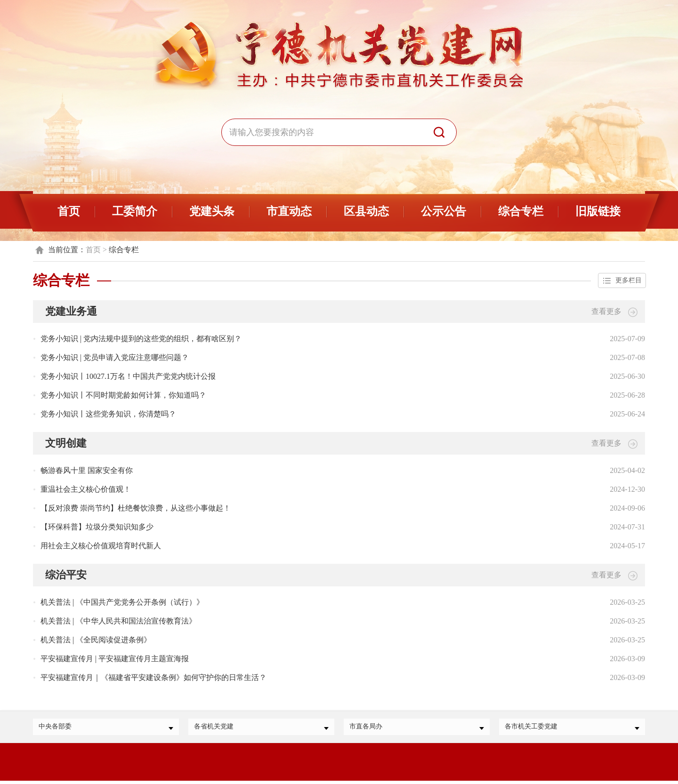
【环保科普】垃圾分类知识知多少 (97, 528)
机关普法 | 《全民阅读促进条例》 (96, 641)
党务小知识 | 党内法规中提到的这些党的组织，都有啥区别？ (141, 340)
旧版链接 (598, 211)
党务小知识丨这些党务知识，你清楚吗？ (108, 415)
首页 (69, 211)
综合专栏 (521, 211)
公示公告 (444, 211)
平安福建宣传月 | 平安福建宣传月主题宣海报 (115, 660)
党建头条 (212, 211)
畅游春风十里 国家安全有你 (87, 471)
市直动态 (289, 211)
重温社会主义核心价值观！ (86, 490)
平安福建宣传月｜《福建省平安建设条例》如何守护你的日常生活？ (153, 678)
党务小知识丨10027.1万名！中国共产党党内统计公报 (128, 377)
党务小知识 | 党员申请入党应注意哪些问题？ (115, 358)
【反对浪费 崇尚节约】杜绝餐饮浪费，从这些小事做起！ (136, 509)
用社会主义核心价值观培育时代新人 (101, 547)
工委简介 (135, 211)
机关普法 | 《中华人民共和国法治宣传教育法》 (118, 622)
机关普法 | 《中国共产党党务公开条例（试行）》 (122, 603)
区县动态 (366, 211)
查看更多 (614, 313)
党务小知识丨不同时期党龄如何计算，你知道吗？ (123, 396)
